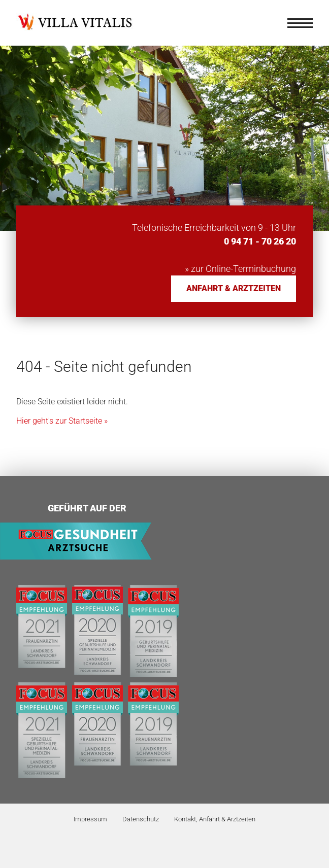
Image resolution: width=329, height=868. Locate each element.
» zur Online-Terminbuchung (240, 269)
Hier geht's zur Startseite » (62, 421)
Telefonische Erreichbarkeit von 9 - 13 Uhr (214, 228)
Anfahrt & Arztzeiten (234, 288)
